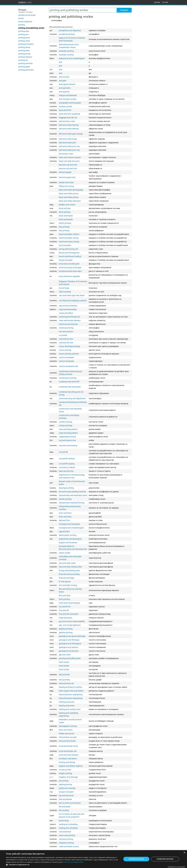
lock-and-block (65, 832)
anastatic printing (66, 51)
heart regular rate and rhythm (71, 691)
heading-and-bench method (70, 687)
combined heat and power (70, 387)
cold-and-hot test (66, 339)
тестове (165, 2)
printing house (24, 54)
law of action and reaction (70, 803)
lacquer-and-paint (66, 792)
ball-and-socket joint (67, 143)
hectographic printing (68, 726)
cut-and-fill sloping (67, 464)
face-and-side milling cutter (70, 567)
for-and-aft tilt (65, 607)
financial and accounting (69, 574)
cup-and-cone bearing (68, 445)
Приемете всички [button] (136, 859)
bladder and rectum (67, 205)
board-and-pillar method (69, 234)
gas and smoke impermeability (72, 621)
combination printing (68, 378)
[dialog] (93, 859)
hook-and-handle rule (68, 751)
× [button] (184, 853)
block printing (65, 208)
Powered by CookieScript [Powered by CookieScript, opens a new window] (176, 867)
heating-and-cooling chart (70, 709)
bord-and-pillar (65, 245)
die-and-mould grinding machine (72, 492)
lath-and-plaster (65, 799)
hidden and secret (66, 734)
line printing (64, 810)
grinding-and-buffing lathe (70, 658)
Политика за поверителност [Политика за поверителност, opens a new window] (74, 862)
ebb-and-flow (64, 520)
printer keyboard (25, 22)
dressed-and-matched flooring (71, 503)
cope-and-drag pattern (68, 429)
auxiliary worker (65, 106)
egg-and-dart (64, 531)
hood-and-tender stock (68, 746)
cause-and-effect (66, 313)
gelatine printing (66, 629)
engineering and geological (70, 539)
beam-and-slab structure (69, 161)
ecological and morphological (71, 528)
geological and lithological (70, 644)
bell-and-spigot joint (67, 177)
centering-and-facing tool (69, 317)
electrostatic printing (68, 535)
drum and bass (65, 513)
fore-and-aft (64, 610)
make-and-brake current (69, 846)
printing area (24, 31)
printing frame (24, 47)
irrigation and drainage (68, 777)
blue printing (64, 227)
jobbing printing (65, 784)
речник (157, 2)
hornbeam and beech (68, 759)
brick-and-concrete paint (69, 264)
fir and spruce (65, 582)
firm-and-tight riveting (68, 585)
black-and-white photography (71, 190)
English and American (68, 543)
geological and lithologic (69, 640)
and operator (64, 92)
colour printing (65, 350)
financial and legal (66, 578)
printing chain (24, 41)
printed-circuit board (27, 15)
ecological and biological (69, 524)
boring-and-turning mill (68, 249)
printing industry (25, 57)
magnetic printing (66, 843)
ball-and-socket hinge (68, 139)
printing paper (24, 67)
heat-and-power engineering (71, 695)
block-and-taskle (66, 219)
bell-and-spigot (65, 172)
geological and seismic (69, 647)
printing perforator (26, 70)
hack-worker (64, 662)
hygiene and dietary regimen (71, 766)
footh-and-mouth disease (69, 603)
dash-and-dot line (66, 471)
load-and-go (64, 821)
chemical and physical (68, 324)
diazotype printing (66, 488)
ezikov (25, 2)
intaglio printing (65, 773)
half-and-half (64, 675)
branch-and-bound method (70, 256)
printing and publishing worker (31, 28)
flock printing (64, 599)
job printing (64, 781)
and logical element (67, 84)
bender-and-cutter (66, 182)
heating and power (67, 702)
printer (21, 18)
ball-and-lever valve (67, 121)
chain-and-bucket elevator (70, 320)
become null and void (68, 165)
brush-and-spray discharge (70, 267)
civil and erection (66, 332)
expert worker (65, 553)
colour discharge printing (69, 346)
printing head (24, 51)
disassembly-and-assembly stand (73, 495)
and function (64, 77)
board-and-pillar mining (69, 238)
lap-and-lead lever (66, 796)
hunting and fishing (67, 762)
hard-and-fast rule (66, 683)
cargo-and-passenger (68, 309)
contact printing (65, 422)
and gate (62, 81)
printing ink (23, 60)
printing (22, 25)
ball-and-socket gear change (71, 134)
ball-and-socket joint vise (69, 150)
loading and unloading (68, 824)
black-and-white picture (69, 194)
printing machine (25, 63)
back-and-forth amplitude (69, 114)
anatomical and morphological (72, 58)
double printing (65, 499)
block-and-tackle (66, 216)
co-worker (63, 335)
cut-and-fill (63, 452)
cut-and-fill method (67, 459)
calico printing (65, 292)
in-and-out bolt (65, 770)
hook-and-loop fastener (69, 755)
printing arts (23, 34)
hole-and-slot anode (67, 741)
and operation (65, 88)
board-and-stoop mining (69, 242)
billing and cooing (66, 186)
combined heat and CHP (69, 382)
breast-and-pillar (66, 260)
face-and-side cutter (67, 563)
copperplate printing (67, 437)
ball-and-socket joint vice (69, 146)
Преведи (124, 10)
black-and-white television (70, 201)
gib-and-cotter (65, 655)
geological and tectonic (69, 651)
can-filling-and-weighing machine (73, 301)
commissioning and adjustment (72, 398)
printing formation (26, 44)
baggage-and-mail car (68, 118)
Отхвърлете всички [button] (165, 859)
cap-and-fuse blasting (68, 306)
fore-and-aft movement (69, 614)
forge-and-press (65, 618)
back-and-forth (65, 110)
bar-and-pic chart (66, 154)
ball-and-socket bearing (69, 125)
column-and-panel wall (68, 366)
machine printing (66, 839)
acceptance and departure (70, 30)
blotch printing (65, 223)
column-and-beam (66, 357)
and (60, 62)
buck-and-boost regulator (69, 276)
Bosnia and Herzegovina (69, 253)
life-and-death (65, 807)
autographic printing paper (70, 103)
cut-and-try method (67, 467)
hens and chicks (66, 730)
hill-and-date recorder (68, 737)
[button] (62, 865)
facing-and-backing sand (69, 570)
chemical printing (66, 328)
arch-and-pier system (68, 99)
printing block (24, 38)
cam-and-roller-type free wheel (72, 295)
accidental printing (67, 34)
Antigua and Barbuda (68, 95)
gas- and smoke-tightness (70, 625)
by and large (64, 288)
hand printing (64, 680)
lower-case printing (67, 835)
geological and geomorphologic (72, 636)
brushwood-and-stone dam (70, 271)
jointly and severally (67, 788)
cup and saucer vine (67, 440)
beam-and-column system (70, 157)
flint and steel (65, 596)
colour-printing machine (69, 354)
